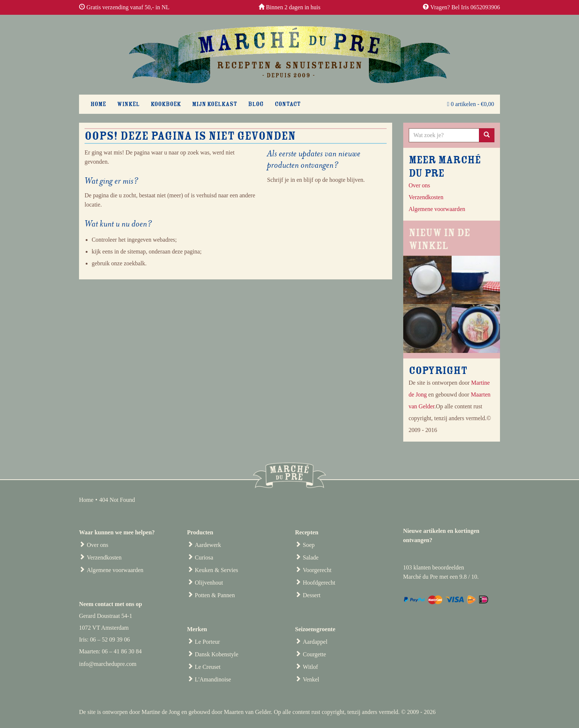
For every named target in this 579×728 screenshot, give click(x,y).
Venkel (311, 679)
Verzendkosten (104, 557)
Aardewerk (208, 545)
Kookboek (166, 104)
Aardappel (315, 642)
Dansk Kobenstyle (217, 654)
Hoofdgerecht (319, 583)
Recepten (307, 532)
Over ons (419, 185)
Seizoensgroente (315, 629)
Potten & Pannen (215, 595)
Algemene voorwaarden (115, 570)
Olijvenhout (209, 583)
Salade (311, 557)
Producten (200, 532)
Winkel (128, 104)
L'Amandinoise (213, 679)
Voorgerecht (317, 570)
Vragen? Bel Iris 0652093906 (465, 7)
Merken (197, 629)
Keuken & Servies (217, 570)
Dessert (312, 595)
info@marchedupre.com (108, 664)
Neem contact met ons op (111, 604)
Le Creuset (208, 667)
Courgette (314, 654)
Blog (256, 104)
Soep (309, 545)
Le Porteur (208, 642)
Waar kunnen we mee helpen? (117, 532)
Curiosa (204, 557)
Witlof (310, 667)
